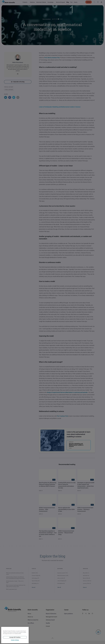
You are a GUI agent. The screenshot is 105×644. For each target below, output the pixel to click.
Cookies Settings (15, 640)
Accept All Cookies (15, 637)
